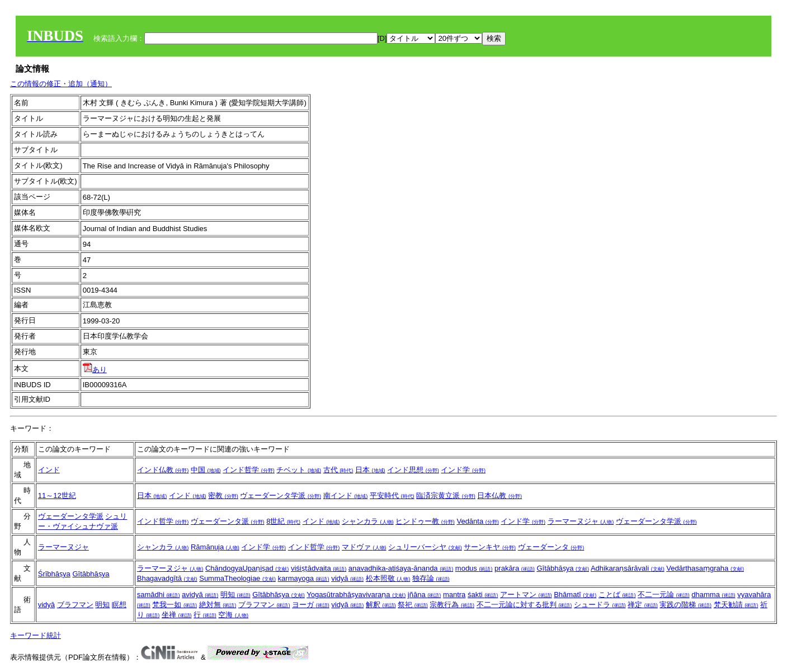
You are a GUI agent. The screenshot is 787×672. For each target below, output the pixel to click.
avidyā (200, 595)
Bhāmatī (575, 595)
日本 (370, 470)
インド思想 (413, 470)
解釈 (381, 605)
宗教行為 (452, 605)
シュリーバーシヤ (425, 547)
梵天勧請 (736, 605)
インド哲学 (249, 470)
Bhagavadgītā (167, 578)
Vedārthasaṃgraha (705, 568)
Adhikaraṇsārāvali (628, 568)
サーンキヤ (490, 547)
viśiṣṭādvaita (319, 568)
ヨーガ (311, 605)
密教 (223, 495)
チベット (299, 470)
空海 (233, 615)
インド (49, 470)
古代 (338, 470)
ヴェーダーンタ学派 (281, 495)
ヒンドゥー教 (425, 521)
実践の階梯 (685, 605)
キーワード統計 (36, 635)
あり (95, 370)
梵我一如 (175, 605)
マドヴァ (364, 547)
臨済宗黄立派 (446, 495)
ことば (617, 595)
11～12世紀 (57, 495)
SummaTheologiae (237, 578)
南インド (346, 495)
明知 (102, 605)
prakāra (515, 568)
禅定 (643, 605)
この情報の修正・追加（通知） (61, 84)
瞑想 (119, 605)
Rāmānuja (215, 547)
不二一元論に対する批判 (524, 605)
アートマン (526, 595)
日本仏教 (499, 495)
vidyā (347, 578)
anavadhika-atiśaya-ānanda (401, 568)
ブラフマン (75, 605)
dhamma (713, 595)
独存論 (431, 578)
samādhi (159, 595)
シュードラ (600, 605)
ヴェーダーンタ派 (228, 521)
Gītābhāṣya (91, 574)
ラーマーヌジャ (581, 521)
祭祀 (413, 605)
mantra (454, 595)
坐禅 (177, 615)
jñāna (424, 595)
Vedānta (477, 521)
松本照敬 (388, 578)
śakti (483, 595)
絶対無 (218, 605)
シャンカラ (368, 521)
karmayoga (304, 578)
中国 (206, 470)
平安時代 (392, 495)
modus (474, 568)
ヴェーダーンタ (551, 547)
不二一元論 (664, 595)
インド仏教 (163, 470)
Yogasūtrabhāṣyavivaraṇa (356, 595)
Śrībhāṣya (54, 574)
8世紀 (283, 521)
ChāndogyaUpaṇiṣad (247, 568)
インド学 (463, 470)
